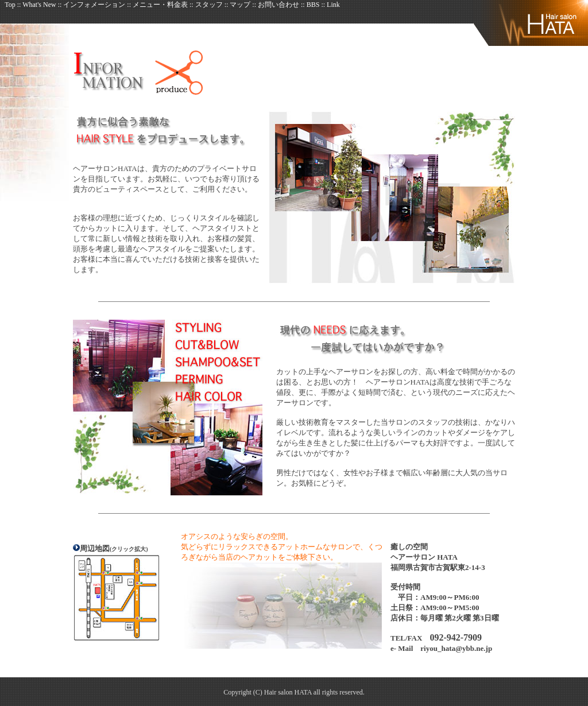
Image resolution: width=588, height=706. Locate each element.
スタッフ (209, 5)
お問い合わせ (278, 5)
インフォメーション (95, 5)
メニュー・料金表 (160, 5)
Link (333, 5)
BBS (314, 5)
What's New (39, 5)
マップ (240, 5)
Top (11, 5)
